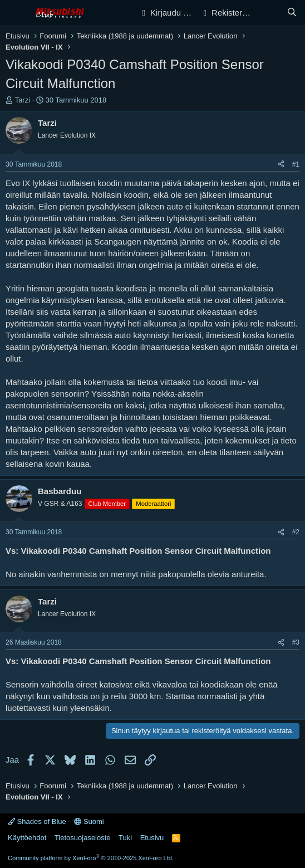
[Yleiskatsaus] (270, 13)
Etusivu (152, 838)
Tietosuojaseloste (83, 838)
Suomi (89, 821)
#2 (296, 532)
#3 (296, 642)
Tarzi (23, 100)
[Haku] (292, 13)
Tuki (125, 838)
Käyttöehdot (27, 838)
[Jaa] (281, 165)
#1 (296, 164)
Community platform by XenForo (91, 858)
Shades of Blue (37, 821)
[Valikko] (15, 13)
